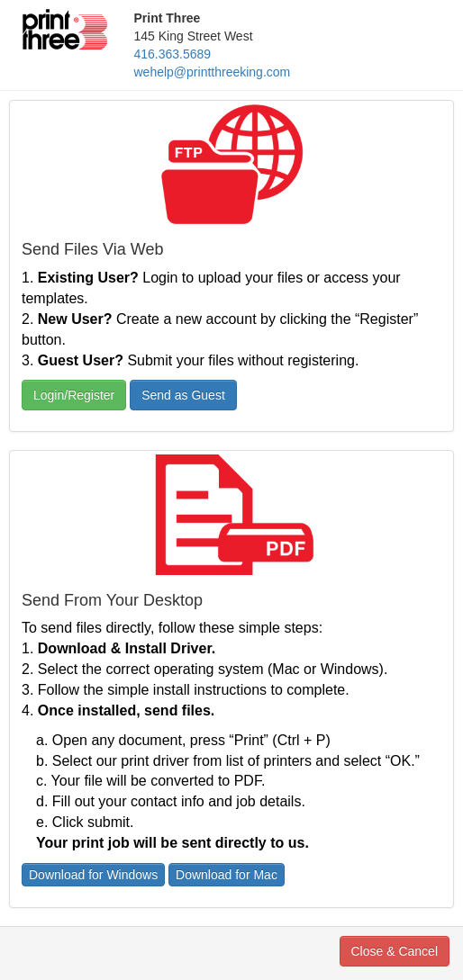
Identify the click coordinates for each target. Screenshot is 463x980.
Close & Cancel (395, 951)
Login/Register (74, 395)
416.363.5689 (173, 54)
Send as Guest (183, 395)
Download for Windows (93, 875)
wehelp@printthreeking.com (213, 72)
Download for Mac (227, 875)
